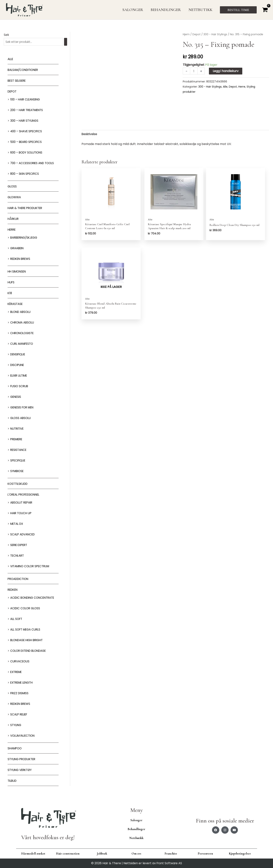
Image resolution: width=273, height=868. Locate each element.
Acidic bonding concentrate (34, 598)
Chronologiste (23, 333)
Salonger (136, 820)
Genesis (16, 397)
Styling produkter (23, 759)
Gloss (12, 187)
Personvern (205, 854)
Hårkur (14, 219)
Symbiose (18, 471)
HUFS (11, 283)
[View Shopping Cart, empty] (265, 10)
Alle (11, 59)
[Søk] (70, 42)
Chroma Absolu (23, 323)
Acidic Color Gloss (26, 609)
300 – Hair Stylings (25, 121)
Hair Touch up (22, 514)
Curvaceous (21, 662)
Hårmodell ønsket (33, 854)
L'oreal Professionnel (25, 495)
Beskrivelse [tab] (90, 134)
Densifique (19, 355)
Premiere (17, 440)
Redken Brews (22, 259)
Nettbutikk (136, 838)
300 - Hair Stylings (217, 34)
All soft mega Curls (27, 630)
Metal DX (18, 524)
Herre (12, 230)
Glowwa (15, 198)
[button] (238, 10)
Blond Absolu (21, 312)
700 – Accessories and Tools (34, 163)
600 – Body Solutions (28, 153)
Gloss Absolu (21, 418)
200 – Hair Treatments (28, 110)
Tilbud (13, 781)
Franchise (171, 854)
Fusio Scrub (20, 387)
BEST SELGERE (18, 81)
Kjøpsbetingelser (240, 854)
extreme (17, 672)
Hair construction (68, 854)
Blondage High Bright (28, 640)
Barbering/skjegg (25, 238)
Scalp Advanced (24, 535)
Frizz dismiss (20, 694)
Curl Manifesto (23, 344)
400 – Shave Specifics (27, 132)
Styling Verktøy (21, 770)
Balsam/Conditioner (25, 70)
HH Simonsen (18, 272)
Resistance (19, 450)
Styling (16, 725)
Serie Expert (20, 545)
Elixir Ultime (20, 376)
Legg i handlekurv (226, 71)
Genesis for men (23, 408)
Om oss (136, 854)
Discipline (18, 365)
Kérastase (16, 304)
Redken (13, 590)
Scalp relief (20, 715)
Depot (13, 92)
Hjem (186, 34)
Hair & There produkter (27, 208)
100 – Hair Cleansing (26, 100)
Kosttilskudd (19, 484)
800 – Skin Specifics (26, 174)
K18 (10, 293)
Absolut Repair (22, 503)
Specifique (19, 461)
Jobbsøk (102, 854)
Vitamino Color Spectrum (32, 567)
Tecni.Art (18, 556)
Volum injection (24, 736)
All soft (17, 619)
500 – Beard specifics (27, 142)
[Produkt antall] (194, 71)
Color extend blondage (30, 651)
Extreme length (23, 683)
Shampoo (15, 749)
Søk (6, 35)
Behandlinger (136, 829)
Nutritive (18, 429)
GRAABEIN (18, 249)
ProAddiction (19, 579)
